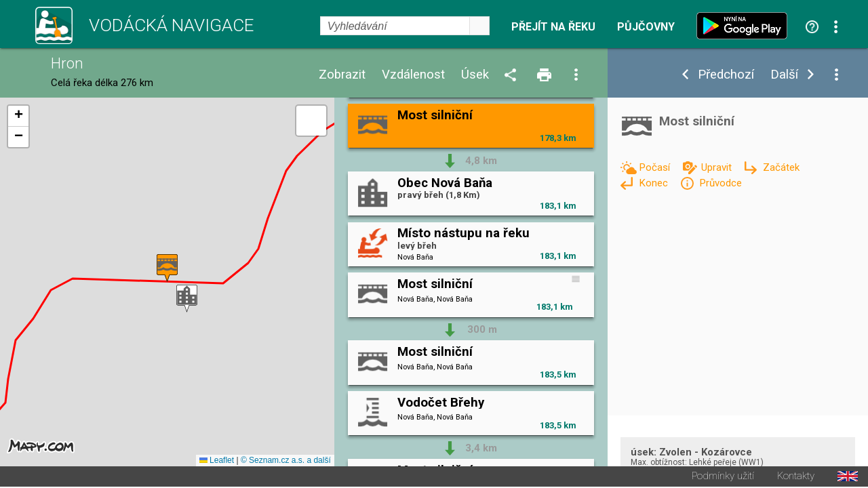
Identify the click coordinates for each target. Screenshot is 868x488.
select (479, 26)
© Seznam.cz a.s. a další (286, 462)
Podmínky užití (723, 477)
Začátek (781, 167)
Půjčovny (646, 27)
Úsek (475, 75)
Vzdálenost (413, 75)
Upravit (718, 167)
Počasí (656, 167)
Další (784, 75)
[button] (187, 299)
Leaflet (217, 462)
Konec (655, 183)
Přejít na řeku (553, 27)
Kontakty (796, 477)
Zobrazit (342, 75)
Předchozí (726, 75)
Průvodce (721, 183)
